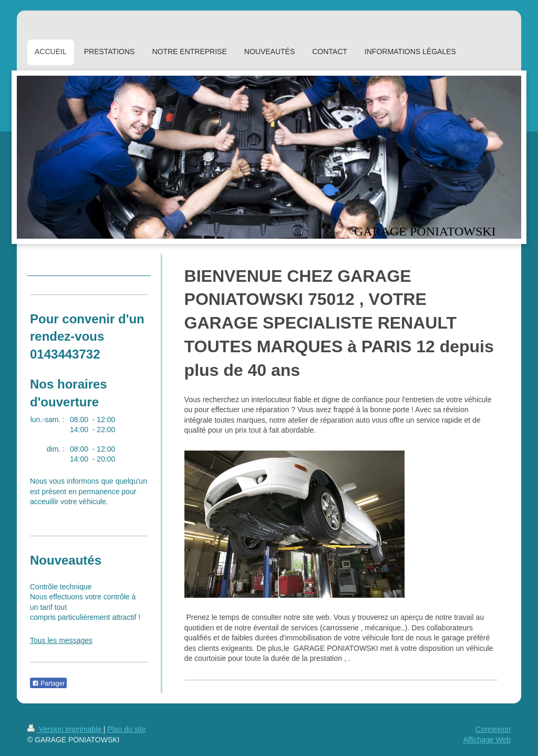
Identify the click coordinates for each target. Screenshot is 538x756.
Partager (48, 683)
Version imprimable (65, 729)
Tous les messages (61, 640)
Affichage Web (487, 740)
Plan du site (126, 729)
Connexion (493, 729)
